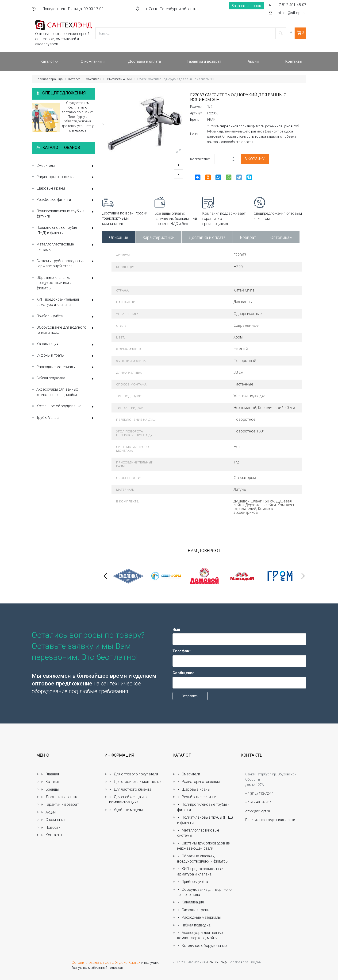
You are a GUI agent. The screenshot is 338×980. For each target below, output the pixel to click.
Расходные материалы (66, 367)
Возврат (248, 237)
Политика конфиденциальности (270, 820)
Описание (119, 237)
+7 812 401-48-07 (292, 5)
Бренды (50, 789)
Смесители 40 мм (119, 79)
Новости (51, 827)
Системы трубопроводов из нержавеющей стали (66, 263)
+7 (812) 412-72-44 (259, 793)
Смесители (94, 79)
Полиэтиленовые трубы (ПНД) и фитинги (66, 230)
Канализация (66, 344)
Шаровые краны (66, 189)
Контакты (52, 835)
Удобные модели (126, 810)
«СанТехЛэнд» (217, 962)
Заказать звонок (246, 6)
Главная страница (50, 79)
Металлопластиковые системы (66, 247)
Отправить (190, 696)
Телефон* (182, 651)
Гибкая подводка (66, 379)
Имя (176, 629)
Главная (50, 774)
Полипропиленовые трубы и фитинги (66, 214)
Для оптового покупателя (134, 774)
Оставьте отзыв (85, 962)
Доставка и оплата (207, 237)
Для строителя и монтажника (136, 782)
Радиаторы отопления (66, 177)
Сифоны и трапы (66, 356)
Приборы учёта (66, 317)
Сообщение (184, 673)
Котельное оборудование (66, 406)
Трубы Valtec (66, 418)
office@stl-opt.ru (292, 13)
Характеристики (158, 237)
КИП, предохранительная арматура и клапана (66, 302)
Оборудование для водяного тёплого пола (66, 330)
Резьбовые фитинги (66, 200)
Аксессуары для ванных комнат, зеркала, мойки (57, 392)
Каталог (74, 79)
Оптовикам (281, 237)
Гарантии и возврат (60, 804)
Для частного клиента (130, 789)
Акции (48, 812)
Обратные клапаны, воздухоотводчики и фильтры (66, 283)
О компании (53, 820)
